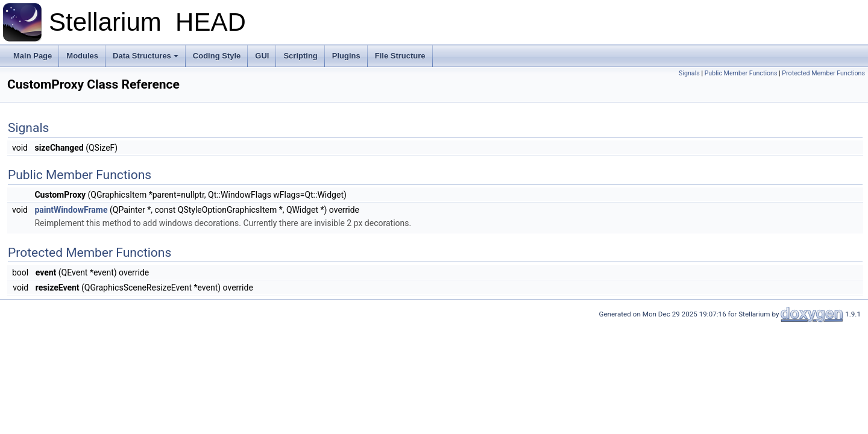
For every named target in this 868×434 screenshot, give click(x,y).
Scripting (300, 56)
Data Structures (146, 56)
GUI (262, 56)
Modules (82, 56)
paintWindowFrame (71, 210)
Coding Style (217, 56)
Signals (689, 73)
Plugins (346, 56)
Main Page (33, 56)
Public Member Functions (741, 73)
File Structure (400, 56)
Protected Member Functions (823, 73)
